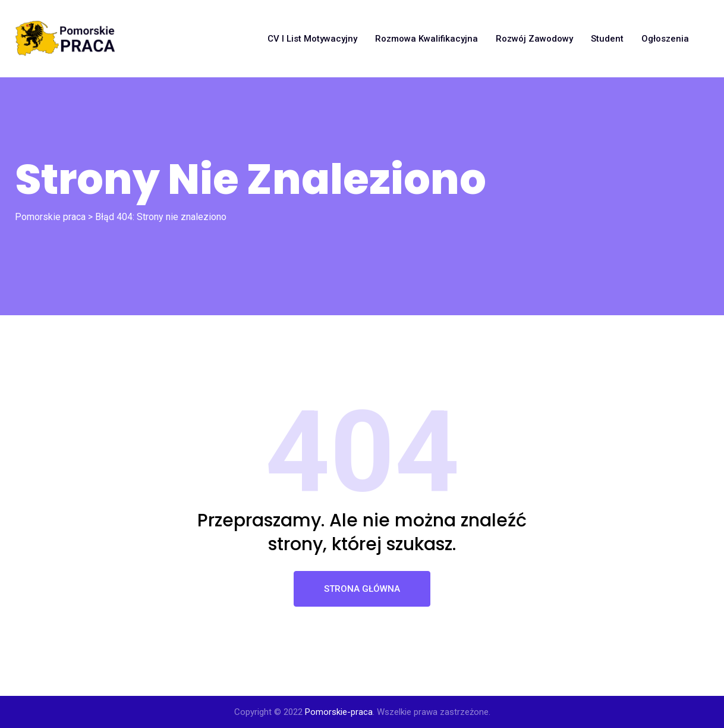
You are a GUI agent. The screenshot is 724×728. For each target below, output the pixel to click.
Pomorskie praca (50, 217)
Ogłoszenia (665, 39)
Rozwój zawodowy (534, 39)
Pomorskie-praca (339, 712)
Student (607, 39)
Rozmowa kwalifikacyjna (426, 39)
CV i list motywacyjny (312, 39)
